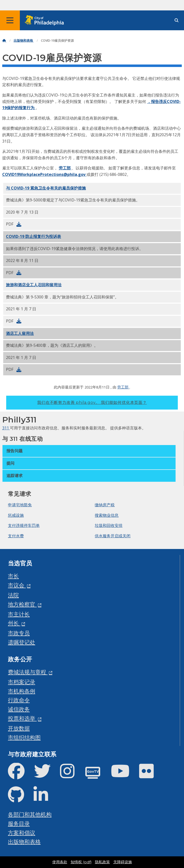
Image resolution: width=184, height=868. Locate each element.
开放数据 (19, 728)
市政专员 (19, 633)
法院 (13, 595)
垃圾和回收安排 (109, 525)
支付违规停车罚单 (24, 525)
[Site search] (177, 20)
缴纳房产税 (105, 505)
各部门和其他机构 (30, 814)
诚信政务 (19, 709)
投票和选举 (22, 718)
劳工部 (65, 168)
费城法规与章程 (28, 672)
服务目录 (19, 823)
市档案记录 (22, 682)
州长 (14, 623)
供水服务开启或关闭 (113, 536)
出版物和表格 (24, 41)
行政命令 (19, 700)
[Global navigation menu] (10, 20)
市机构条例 (22, 691)
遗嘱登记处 (22, 642)
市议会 (17, 585)
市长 (13, 576)
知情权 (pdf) (81, 862)
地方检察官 (22, 604)
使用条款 (60, 862)
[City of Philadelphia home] (46, 20)
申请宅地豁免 (20, 505)
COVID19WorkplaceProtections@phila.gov (44, 174)
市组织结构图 (24, 737)
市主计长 (19, 614)
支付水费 (16, 536)
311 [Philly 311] (6, 428)
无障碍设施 (123, 862)
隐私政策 (102, 862)
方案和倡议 (22, 833)
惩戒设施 (16, 515)
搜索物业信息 (107, 515)
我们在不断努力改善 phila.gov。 (92, 402)
